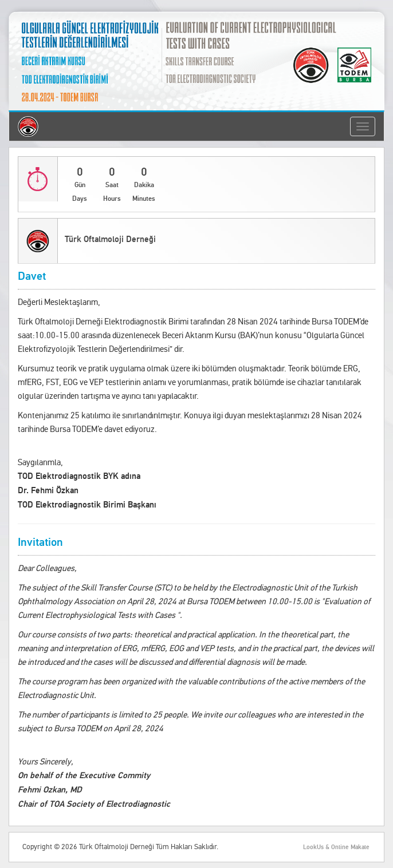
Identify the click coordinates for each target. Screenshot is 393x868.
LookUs (313, 847)
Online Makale (350, 847)
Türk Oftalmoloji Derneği (110, 239)
